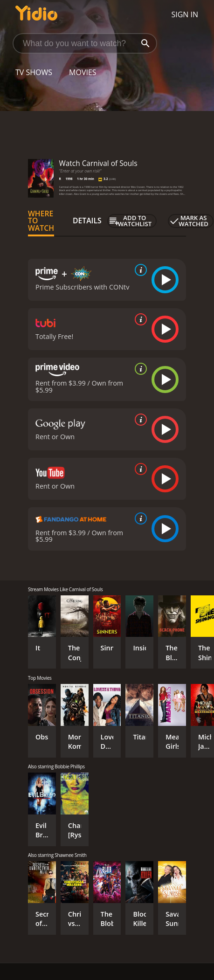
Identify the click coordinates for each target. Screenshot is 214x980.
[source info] (139, 270)
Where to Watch (41, 221)
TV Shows (34, 72)
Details (87, 221)
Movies (83, 72)
